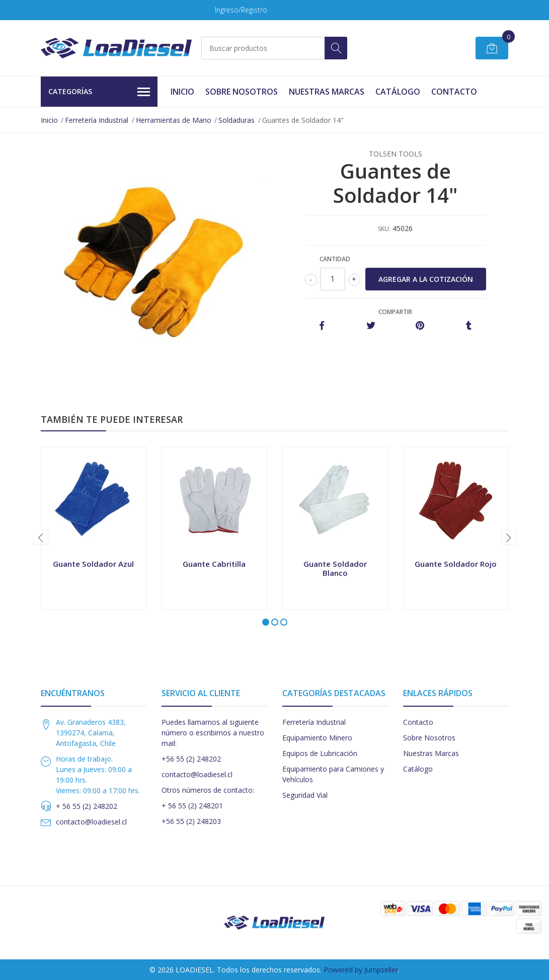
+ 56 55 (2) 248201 (192, 806)
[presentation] (41, 537)
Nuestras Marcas (327, 92)
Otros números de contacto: (208, 790)
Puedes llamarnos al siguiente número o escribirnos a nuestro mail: (213, 733)
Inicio (182, 92)
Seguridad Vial (305, 795)
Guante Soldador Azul (93, 564)
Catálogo (398, 92)
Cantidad (335, 259)
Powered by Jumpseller (361, 970)
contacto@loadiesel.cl (91, 822)
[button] (266, 622)
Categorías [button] (99, 92)
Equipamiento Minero (317, 738)
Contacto (454, 92)
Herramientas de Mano (174, 120)
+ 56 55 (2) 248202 (87, 806)
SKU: (384, 229)
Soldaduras (237, 120)
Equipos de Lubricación (320, 753)
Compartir (395, 312)
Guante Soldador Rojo (456, 564)
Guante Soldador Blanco (335, 568)
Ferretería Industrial (97, 120)
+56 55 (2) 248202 (191, 759)
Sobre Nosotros (242, 92)
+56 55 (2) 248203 (191, 821)
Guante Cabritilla (214, 564)
